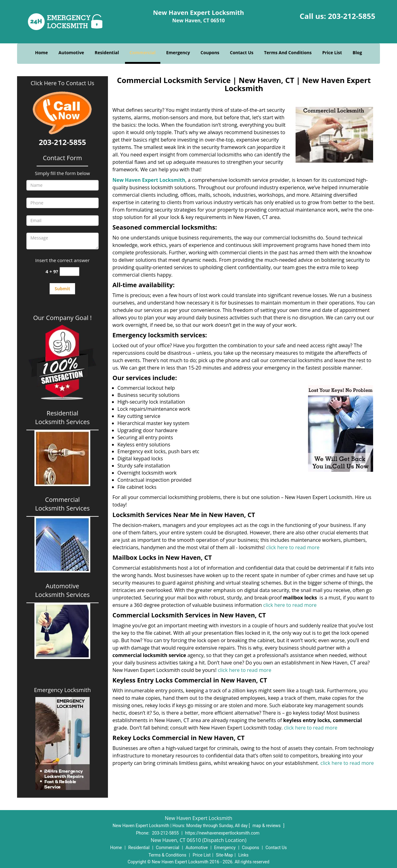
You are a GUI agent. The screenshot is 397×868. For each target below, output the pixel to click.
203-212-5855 (352, 16)
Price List (332, 53)
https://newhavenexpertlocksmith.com (222, 833)
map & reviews (267, 826)
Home (41, 53)
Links (243, 855)
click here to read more (293, 547)
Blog (357, 53)
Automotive (71, 53)
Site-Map (224, 855)
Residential (107, 53)
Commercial (143, 53)
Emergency (178, 53)
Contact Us (242, 53)
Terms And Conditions (288, 53)
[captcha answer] (69, 272)
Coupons (210, 53)
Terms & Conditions (167, 855)
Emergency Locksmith (62, 690)
